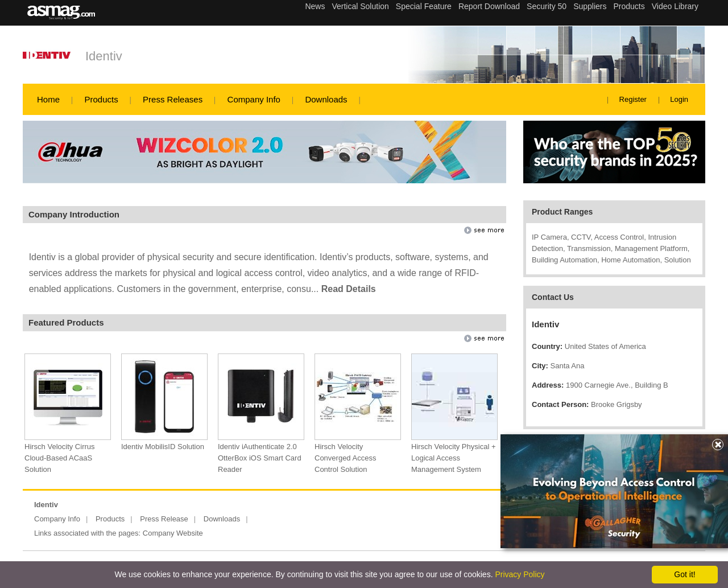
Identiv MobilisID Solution (163, 447)
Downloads (326, 99)
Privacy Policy (520, 574)
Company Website (173, 533)
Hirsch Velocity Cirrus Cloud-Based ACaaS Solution (60, 458)
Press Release (164, 519)
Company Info (254, 99)
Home (48, 99)
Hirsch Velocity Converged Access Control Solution (345, 458)
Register (633, 99)
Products (101, 99)
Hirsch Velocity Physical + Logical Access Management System (453, 458)
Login (679, 99)
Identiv (104, 56)
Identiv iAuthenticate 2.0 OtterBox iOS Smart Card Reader (260, 458)
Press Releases (173, 99)
